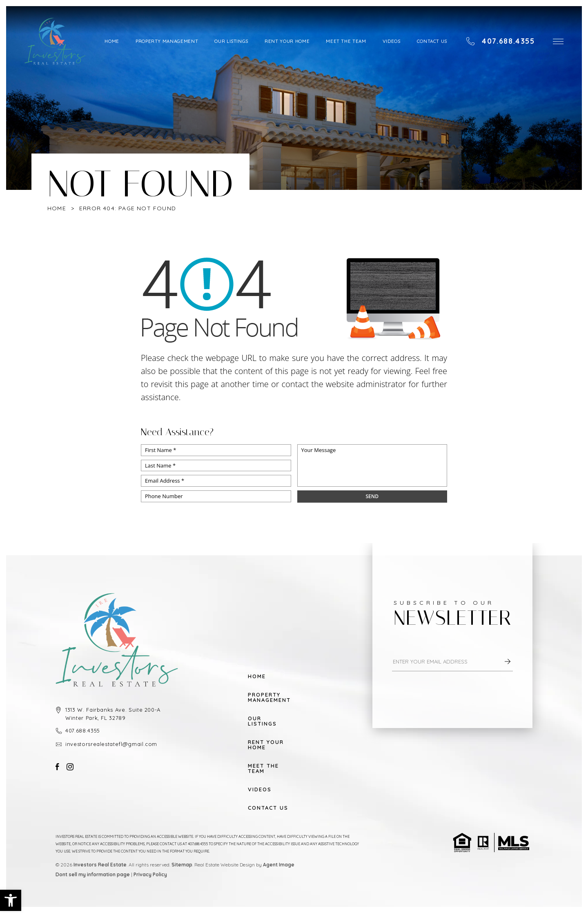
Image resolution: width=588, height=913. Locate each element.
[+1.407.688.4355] (500, 41)
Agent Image (279, 865)
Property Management (167, 41)
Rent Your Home (287, 41)
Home (112, 41)
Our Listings (231, 41)
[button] (11, 900)
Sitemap (182, 865)
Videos (392, 41)
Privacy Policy (150, 874)
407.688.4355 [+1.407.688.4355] (83, 730)
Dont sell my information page (93, 874)
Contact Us (432, 41)
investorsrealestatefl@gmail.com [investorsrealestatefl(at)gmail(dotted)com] (111, 744)
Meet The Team (346, 41)
